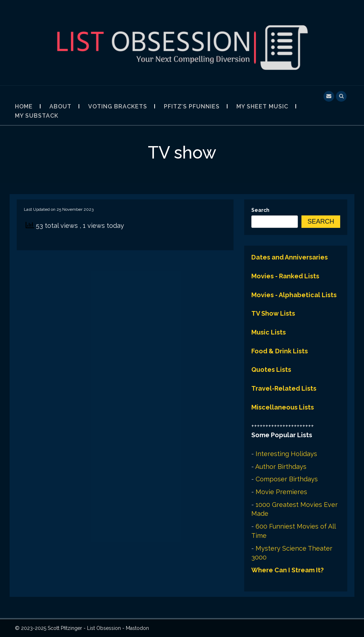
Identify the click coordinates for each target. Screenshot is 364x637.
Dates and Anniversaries (290, 257)
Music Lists (269, 332)
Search (260, 210)
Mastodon (137, 628)
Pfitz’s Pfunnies (192, 106)
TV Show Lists (273, 313)
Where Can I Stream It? (288, 570)
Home (24, 106)
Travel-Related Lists (284, 388)
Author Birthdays (281, 467)
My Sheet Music (262, 106)
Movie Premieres (281, 492)
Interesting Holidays (286, 454)
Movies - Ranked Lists (285, 276)
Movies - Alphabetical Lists (294, 295)
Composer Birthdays (287, 479)
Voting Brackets (118, 106)
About (60, 106)
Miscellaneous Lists (283, 407)
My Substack (37, 116)
